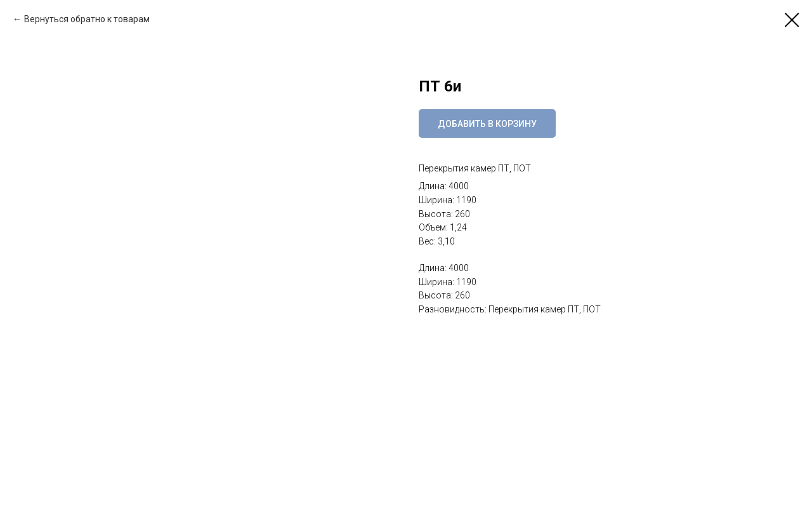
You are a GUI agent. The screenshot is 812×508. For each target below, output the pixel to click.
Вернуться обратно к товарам (87, 19)
